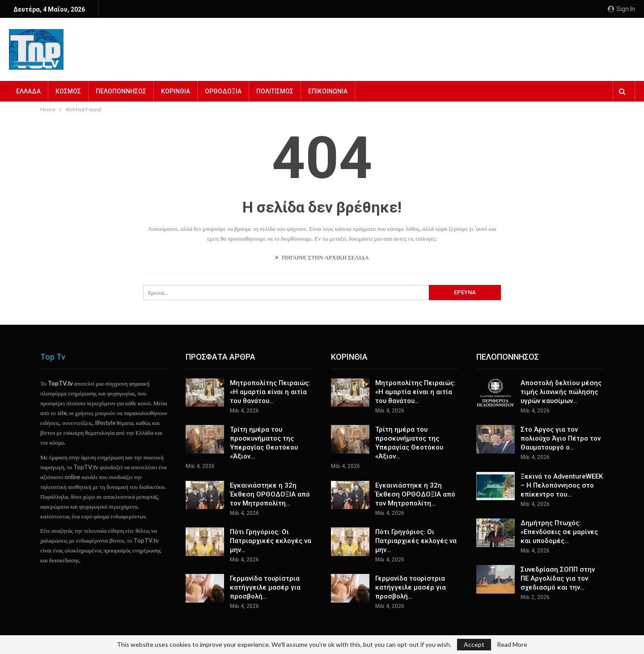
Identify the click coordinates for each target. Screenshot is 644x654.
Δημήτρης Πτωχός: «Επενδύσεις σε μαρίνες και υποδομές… (559, 532)
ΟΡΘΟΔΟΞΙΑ (223, 91)
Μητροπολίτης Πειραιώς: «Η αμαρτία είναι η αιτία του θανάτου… (270, 392)
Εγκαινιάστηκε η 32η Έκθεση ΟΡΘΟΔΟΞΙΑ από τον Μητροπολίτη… (270, 494)
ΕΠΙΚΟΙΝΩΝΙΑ (328, 91)
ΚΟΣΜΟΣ (68, 91)
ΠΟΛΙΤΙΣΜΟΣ (275, 91)
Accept (474, 644)
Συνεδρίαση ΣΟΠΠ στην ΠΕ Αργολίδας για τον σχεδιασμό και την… (558, 578)
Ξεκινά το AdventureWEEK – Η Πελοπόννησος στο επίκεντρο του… (562, 485)
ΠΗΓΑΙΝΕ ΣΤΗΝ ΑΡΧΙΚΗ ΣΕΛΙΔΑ (322, 257)
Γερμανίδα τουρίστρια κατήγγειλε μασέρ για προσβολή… (265, 587)
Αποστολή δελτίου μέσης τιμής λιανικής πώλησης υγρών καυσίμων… (561, 392)
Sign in (621, 9)
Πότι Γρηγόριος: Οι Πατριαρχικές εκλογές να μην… (271, 541)
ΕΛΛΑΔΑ (28, 91)
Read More (512, 645)
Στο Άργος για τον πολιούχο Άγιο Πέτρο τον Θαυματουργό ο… (561, 438)
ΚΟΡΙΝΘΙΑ (176, 91)
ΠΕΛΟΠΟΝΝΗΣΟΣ (121, 91)
